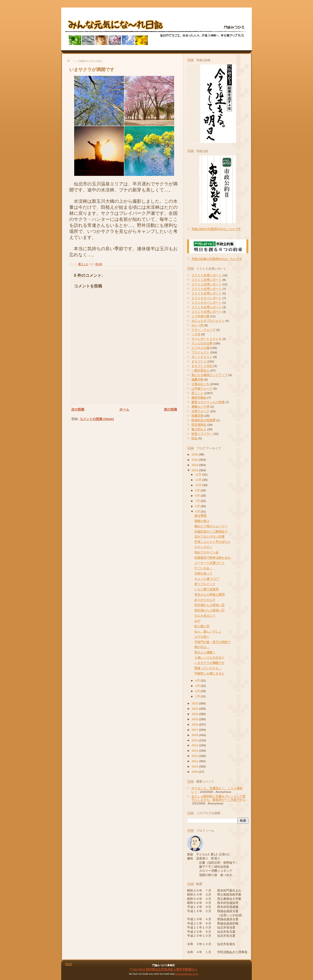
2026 (195, 454)
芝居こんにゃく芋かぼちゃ (212, 542)
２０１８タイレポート (206, 303)
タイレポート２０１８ (206, 339)
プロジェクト (200, 352)
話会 (194, 438)
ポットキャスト (202, 357)
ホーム (124, 409)
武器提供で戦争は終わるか (212, 558)
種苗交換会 (199, 398)
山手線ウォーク (202, 389)
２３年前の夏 (200, 316)
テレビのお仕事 (202, 343)
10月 (199, 485)
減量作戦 (197, 379)
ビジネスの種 (200, 348)
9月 (198, 490)
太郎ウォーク (200, 411)
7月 (198, 501)
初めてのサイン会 (206, 552)
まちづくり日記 (202, 366)
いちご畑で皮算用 (206, 589)
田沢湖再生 (199, 425)
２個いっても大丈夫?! (209, 658)
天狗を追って (203, 573)
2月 (198, 691)
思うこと (83, 264)
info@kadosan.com (186, 974)
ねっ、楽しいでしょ (208, 631)
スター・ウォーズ (203, 330)
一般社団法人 (200, 370)
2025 (195, 460)
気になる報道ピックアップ (209, 375)
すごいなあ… (203, 568)
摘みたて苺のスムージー (211, 526)
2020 (195, 714)
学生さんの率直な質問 (209, 595)
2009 (195, 772)
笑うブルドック (205, 584)
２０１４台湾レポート (206, 289)
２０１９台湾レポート (206, 312)
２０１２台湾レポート (206, 284)
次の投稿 (78, 409)
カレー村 (197, 325)
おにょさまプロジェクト (208, 321)
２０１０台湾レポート (206, 275)
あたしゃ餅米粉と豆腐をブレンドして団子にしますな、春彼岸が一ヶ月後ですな (218, 798)
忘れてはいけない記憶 (209, 536)
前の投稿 (171, 409)
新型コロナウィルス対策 (208, 402)
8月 (198, 496)
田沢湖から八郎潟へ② (209, 605)
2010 (195, 766)
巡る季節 (200, 516)
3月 (198, 686)
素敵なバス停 (200, 407)
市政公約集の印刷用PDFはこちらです (217, 259)
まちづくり (199, 361)
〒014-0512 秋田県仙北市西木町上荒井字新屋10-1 (163, 969)
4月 (198, 680)
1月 (198, 696)
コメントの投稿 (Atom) (97, 419)
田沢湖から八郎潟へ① (209, 610)
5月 (198, 511)
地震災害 (197, 416)
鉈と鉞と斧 (202, 626)
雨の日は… (202, 647)
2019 (195, 719)
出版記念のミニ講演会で (211, 531)
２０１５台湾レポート (206, 293)
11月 (199, 480)
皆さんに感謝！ (205, 652)
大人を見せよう (205, 616)
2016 (195, 735)
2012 (195, 756)
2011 (195, 761)
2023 (195, 470)
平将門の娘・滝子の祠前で (212, 642)
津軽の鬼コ (202, 521)
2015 (195, 740)
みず (197, 621)
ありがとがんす (205, 600)
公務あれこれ (200, 384)
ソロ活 (196, 334)
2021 (195, 709)
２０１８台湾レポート (206, 307)
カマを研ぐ (202, 637)
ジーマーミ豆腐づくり (209, 563)
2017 (195, 730)
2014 (195, 745)
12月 (199, 474)
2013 (195, 751)
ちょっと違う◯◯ (207, 579)
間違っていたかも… (208, 668)
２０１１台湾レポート (206, 280)
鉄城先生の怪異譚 (203, 420)
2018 (195, 724)
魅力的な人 (199, 429)
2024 (195, 465)
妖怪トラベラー (202, 434)
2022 (195, 703)
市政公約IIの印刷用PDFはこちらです (216, 229)
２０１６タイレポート (206, 298)
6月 (198, 506)
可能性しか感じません (209, 673)
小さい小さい (203, 547)
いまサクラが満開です (92, 70)
